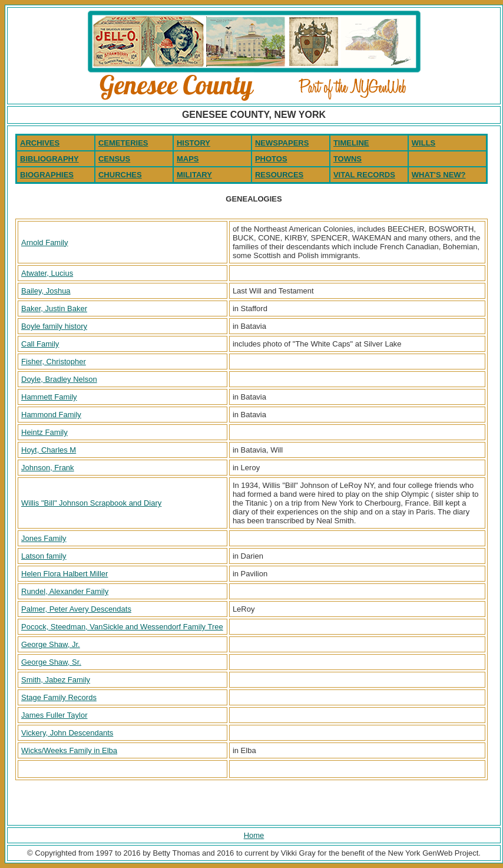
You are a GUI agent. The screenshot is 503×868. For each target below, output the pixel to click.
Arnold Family (44, 242)
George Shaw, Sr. (51, 662)
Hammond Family (51, 415)
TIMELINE (351, 143)
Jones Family (44, 538)
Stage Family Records (59, 697)
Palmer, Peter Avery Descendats (76, 609)
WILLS (423, 143)
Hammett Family (49, 397)
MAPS (188, 159)
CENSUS (114, 159)
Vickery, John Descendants (67, 733)
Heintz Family (44, 432)
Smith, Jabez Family (56, 680)
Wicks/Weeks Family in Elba (69, 750)
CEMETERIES (123, 143)
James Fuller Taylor (54, 715)
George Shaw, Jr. (51, 644)
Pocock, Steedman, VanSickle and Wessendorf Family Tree (122, 627)
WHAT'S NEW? (439, 175)
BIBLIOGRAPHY (49, 159)
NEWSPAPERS (282, 143)
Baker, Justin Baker (54, 308)
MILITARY (194, 175)
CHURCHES (120, 175)
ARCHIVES (40, 143)
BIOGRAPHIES (47, 175)
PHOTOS (271, 159)
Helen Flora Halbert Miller (64, 574)
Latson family (44, 556)
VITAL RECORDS (364, 175)
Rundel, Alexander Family (65, 591)
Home (254, 835)
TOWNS (348, 159)
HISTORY (193, 143)
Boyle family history (54, 326)
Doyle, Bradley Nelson (59, 379)
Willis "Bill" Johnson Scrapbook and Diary (91, 503)
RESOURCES (279, 175)
